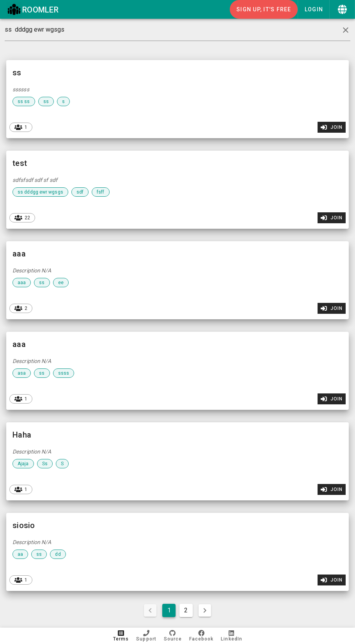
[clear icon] (346, 30)
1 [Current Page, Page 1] (169, 610)
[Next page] (205, 610)
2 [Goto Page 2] (186, 610)
